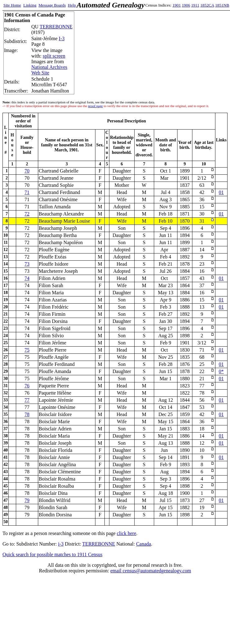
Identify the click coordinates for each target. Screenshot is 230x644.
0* (221, 371)
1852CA (207, 5)
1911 (195, 5)
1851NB (222, 5)
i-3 (61, 544)
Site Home (12, 5)
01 (221, 192)
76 (27, 386)
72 (27, 214)
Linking (30, 5)
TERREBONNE (56, 27)
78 (27, 414)
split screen (54, 56)
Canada (144, 544)
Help (72, 5)
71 (27, 192)
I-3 (62, 38)
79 (27, 500)
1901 (177, 5)
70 (27, 171)
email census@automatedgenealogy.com (151, 571)
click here (127, 533)
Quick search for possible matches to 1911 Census (53, 554)
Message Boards (52, 5)
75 (27, 350)
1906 (186, 5)
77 (27, 400)
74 (27, 278)
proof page (95, 106)
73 (27, 264)
